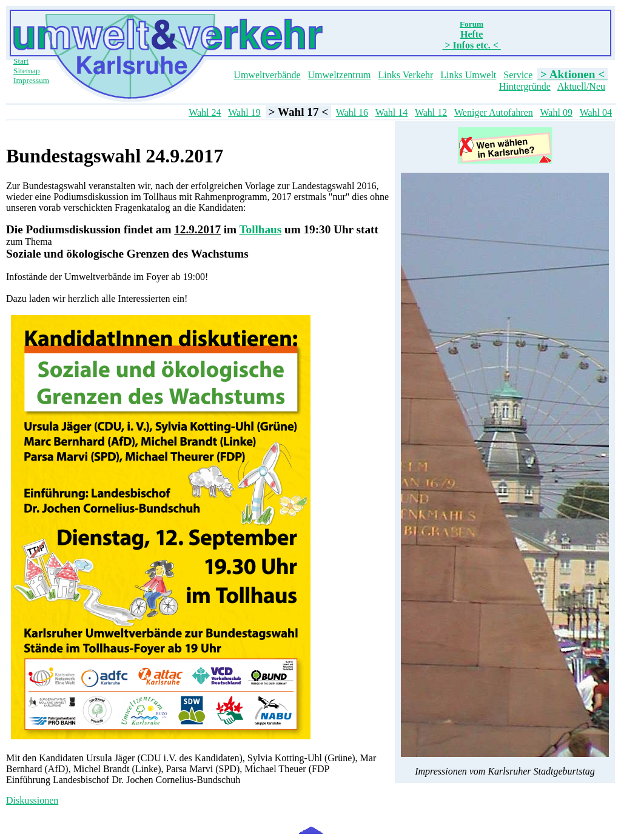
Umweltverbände (267, 75)
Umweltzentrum (340, 75)
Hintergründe (525, 86)
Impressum (31, 80)
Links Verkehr (406, 75)
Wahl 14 (391, 112)
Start (21, 61)
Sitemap (27, 71)
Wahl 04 (596, 112)
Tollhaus (261, 229)
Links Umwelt (468, 75)
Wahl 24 (205, 112)
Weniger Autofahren (494, 112)
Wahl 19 (244, 112)
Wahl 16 (352, 112)
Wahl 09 (556, 112)
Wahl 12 (431, 112)
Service (518, 75)
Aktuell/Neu (581, 86)
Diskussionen (32, 800)
